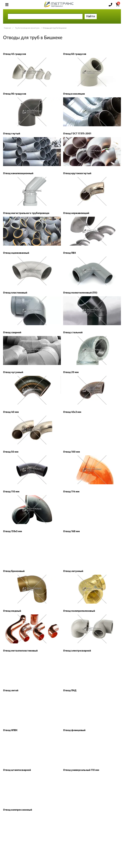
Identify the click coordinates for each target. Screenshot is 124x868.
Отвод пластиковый (15, 293)
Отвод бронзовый (14, 571)
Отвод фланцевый (74, 730)
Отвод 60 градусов (75, 54)
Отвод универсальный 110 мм (81, 770)
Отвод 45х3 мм (72, 412)
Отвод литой (11, 690)
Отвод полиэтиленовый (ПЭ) (80, 293)
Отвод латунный (73, 571)
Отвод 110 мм (11, 491)
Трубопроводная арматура (27, 28)
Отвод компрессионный (18, 810)
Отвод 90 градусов (15, 94)
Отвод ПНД (70, 690)
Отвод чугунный (13, 372)
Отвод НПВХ (10, 730)
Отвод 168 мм (71, 531)
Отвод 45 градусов (15, 54)
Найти (91, 16)
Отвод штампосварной (17, 770)
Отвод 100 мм (72, 452)
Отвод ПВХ (70, 253)
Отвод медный (12, 611)
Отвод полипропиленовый (79, 611)
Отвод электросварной (77, 651)
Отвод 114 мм (71, 491)
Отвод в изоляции (74, 94)
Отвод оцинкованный (16, 253)
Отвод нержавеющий (76, 213)
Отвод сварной (12, 332)
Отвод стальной (73, 332)
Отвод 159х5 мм (13, 531)
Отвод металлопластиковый (20, 651)
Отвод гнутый (12, 133)
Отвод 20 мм (71, 372)
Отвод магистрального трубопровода (26, 213)
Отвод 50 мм (11, 452)
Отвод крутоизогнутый (77, 173)
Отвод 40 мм (11, 412)
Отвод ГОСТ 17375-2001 (77, 133)
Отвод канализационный (18, 173)
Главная (7, 28)
